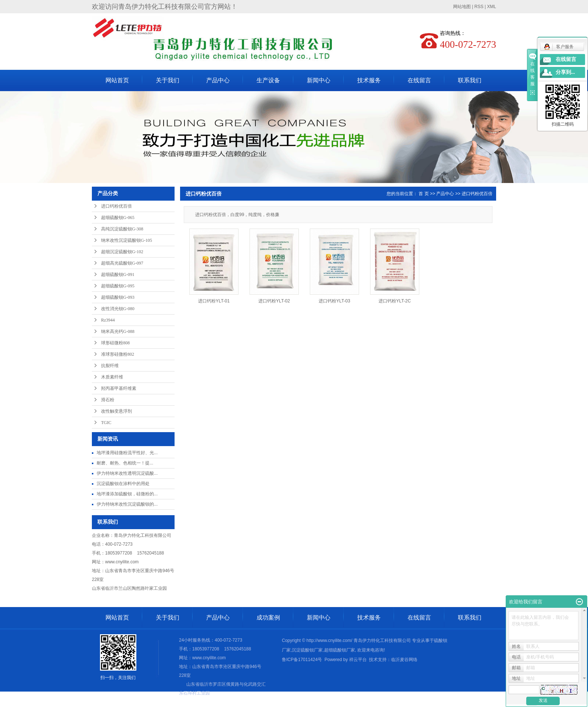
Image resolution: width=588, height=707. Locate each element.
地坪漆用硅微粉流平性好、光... (127, 453)
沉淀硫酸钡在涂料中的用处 (123, 484)
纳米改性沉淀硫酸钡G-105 (127, 240)
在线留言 (419, 80)
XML (492, 7)
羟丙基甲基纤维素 (119, 388)
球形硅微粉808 (115, 343)
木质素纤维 (112, 377)
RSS (479, 7)
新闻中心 (319, 80)
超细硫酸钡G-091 (118, 274)
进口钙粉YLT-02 (274, 301)
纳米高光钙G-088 (118, 331)
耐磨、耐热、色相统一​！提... (125, 463)
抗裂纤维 (110, 366)
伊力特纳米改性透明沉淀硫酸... (127, 473)
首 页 (424, 194)
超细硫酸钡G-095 (118, 286)
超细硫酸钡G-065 (118, 218)
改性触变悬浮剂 (116, 411)
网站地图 (462, 7)
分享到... (565, 72)
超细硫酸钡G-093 (118, 297)
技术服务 (369, 80)
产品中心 (218, 80)
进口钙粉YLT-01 (214, 301)
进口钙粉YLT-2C (395, 301)
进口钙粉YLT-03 (334, 301)
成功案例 (268, 618)
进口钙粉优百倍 (116, 206)
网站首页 (117, 80)
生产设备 (268, 80)
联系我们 (470, 80)
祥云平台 (358, 660)
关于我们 (168, 80)
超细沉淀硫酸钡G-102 (122, 252)
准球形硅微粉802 (118, 354)
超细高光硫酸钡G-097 (122, 263)
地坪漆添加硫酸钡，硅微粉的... (127, 494)
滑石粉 (108, 400)
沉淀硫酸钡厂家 (307, 650)
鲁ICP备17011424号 (302, 660)
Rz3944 (108, 320)
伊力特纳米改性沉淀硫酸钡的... (127, 504)
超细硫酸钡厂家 (340, 650)
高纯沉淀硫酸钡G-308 (122, 229)
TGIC (106, 423)
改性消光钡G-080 (118, 309)
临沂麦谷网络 (404, 660)
